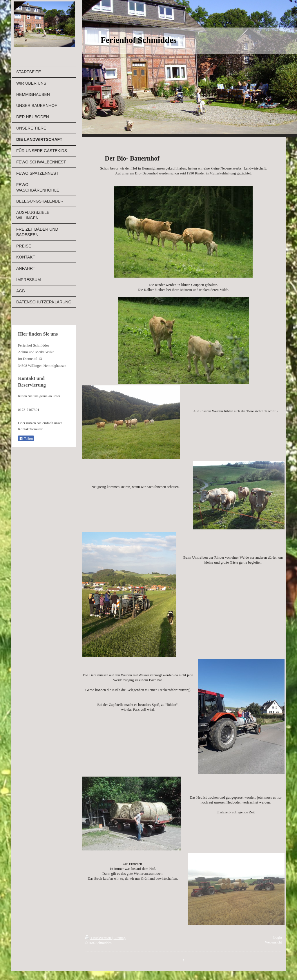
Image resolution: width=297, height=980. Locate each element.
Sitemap (119, 938)
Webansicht (274, 942)
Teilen (26, 439)
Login (278, 937)
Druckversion (98, 938)
